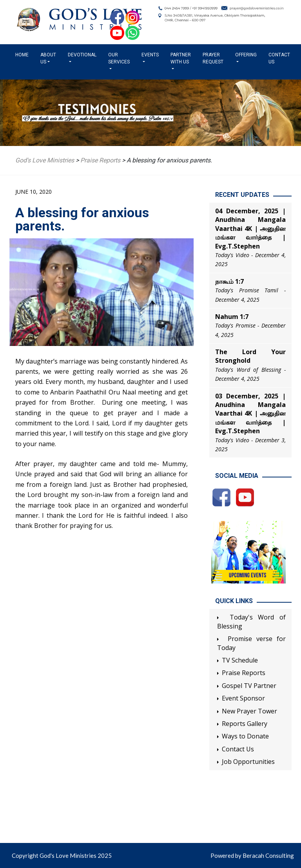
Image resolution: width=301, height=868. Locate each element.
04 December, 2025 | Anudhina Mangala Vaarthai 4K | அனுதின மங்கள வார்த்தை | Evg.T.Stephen (250, 229)
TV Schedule (240, 660)
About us (48, 58)
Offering (246, 55)
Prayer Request (213, 58)
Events (150, 55)
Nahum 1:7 (232, 317)
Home (24, 54)
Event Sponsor (243, 698)
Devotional (82, 55)
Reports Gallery (245, 724)
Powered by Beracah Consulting (252, 855)
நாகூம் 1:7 (229, 281)
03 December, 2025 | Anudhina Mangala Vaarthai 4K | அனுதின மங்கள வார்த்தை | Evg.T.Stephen (250, 414)
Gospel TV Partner (249, 686)
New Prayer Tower (249, 711)
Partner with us (181, 58)
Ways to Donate (245, 736)
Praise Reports (244, 673)
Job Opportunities (248, 762)
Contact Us (279, 58)
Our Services (119, 58)
